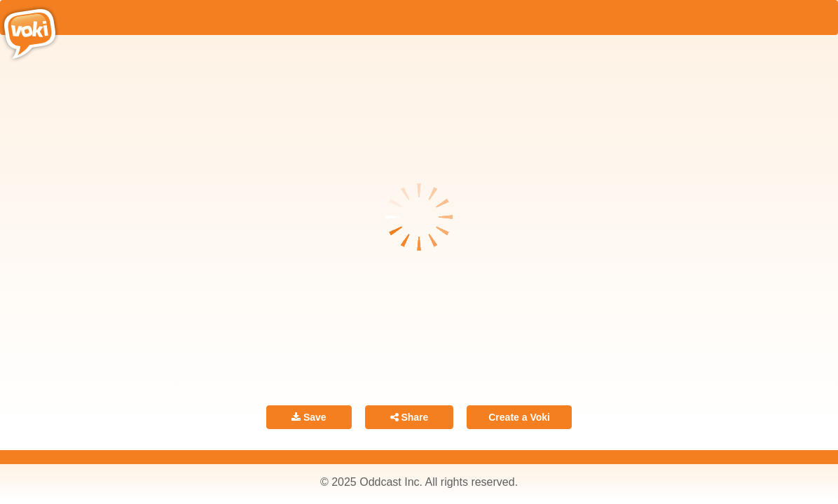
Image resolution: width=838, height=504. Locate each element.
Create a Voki (519, 417)
